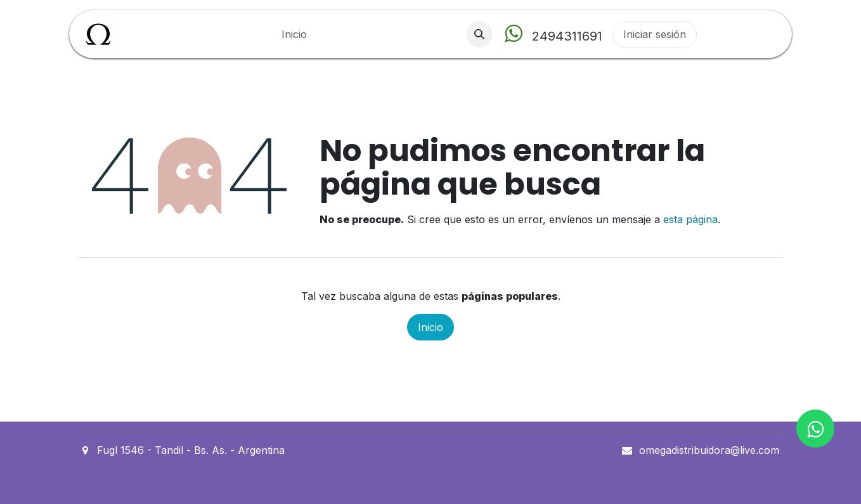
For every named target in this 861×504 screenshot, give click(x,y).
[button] (479, 34)
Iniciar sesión (655, 34)
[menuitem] (294, 34)
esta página (690, 219)
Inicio (430, 327)
